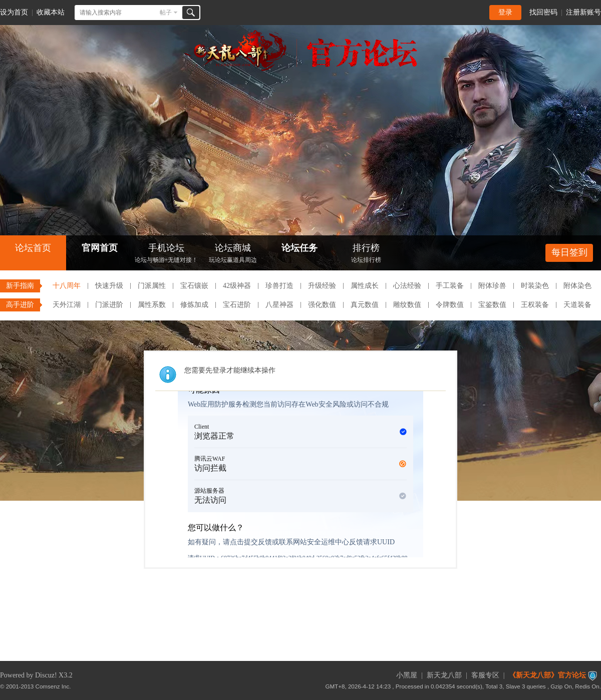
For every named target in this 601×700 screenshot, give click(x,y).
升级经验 (322, 286)
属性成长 (365, 286)
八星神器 (279, 305)
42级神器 (237, 286)
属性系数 (152, 305)
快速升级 (109, 286)
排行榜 (366, 254)
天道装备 (577, 305)
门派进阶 (109, 305)
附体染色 (577, 286)
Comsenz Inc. (53, 686)
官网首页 (100, 248)
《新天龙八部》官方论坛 (547, 675)
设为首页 (14, 12)
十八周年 (67, 286)
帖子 (166, 13)
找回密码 (543, 12)
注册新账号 (583, 12)
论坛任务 (299, 248)
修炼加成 (194, 305)
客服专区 (485, 675)
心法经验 (407, 286)
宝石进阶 (237, 305)
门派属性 (152, 286)
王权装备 (535, 305)
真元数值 (365, 305)
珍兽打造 (279, 286)
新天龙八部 (444, 675)
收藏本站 (51, 12)
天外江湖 (67, 305)
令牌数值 (450, 305)
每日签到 (569, 252)
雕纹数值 (407, 305)
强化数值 (322, 305)
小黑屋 (407, 675)
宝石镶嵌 (194, 286)
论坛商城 (233, 254)
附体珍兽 (492, 286)
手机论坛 (166, 254)
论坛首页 (33, 248)
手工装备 (450, 286)
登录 (505, 12)
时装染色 (535, 286)
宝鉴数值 (492, 305)
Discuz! (46, 675)
